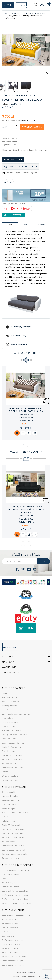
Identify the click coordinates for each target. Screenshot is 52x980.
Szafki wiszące (8, 883)
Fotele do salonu (9, 697)
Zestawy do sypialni (11, 858)
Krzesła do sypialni (10, 800)
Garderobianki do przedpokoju (15, 870)
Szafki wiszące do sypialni (13, 838)
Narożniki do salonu (11, 722)
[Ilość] (12, 127)
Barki (4, 693)
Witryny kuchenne (10, 948)
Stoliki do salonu (9, 739)
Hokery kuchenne (10, 919)
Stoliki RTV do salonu (11, 747)
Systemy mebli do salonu (13, 755)
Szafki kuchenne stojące (13, 940)
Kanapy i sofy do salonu (12, 702)
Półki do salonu (9, 726)
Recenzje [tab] (42, 225)
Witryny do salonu (10, 776)
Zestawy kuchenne (10, 953)
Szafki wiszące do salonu (13, 759)
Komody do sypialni (11, 796)
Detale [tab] (26, 225)
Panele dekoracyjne (11, 928)
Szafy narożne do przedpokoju (15, 895)
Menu (8, 5)
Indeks (5, 104)
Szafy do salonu (9, 764)
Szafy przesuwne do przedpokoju (16, 899)
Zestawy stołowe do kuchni (14, 957)
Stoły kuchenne (9, 936)
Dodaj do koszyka (32, 127)
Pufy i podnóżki (9, 821)
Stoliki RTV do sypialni (12, 825)
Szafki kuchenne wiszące (13, 944)
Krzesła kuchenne (10, 924)
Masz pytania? (21, 167)
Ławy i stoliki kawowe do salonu (16, 714)
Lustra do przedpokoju (12, 874)
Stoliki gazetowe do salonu (14, 743)
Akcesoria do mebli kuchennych (16, 915)
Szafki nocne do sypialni (13, 833)
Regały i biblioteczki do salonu (15, 735)
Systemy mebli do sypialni (13, 829)
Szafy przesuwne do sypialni (14, 850)
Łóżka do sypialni (10, 809)
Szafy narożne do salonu (13, 768)
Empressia (31, 972)
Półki (4, 879)
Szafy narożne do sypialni (13, 846)
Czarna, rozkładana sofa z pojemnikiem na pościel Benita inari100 (26, 509)
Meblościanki (8, 718)
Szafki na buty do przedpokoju (15, 891)
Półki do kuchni (9, 932)
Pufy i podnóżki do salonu (13, 731)
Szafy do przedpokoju (11, 887)
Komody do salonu (10, 706)
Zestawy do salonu (10, 780)
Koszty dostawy (13, 159)
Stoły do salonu (9, 751)
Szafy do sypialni (9, 842)
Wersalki (6, 772)
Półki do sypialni (9, 817)
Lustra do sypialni (10, 804)
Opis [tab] (10, 225)
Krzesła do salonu (10, 710)
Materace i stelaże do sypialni (15, 813)
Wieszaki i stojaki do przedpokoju (17, 903)
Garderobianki (9, 792)
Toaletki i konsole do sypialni (15, 854)
